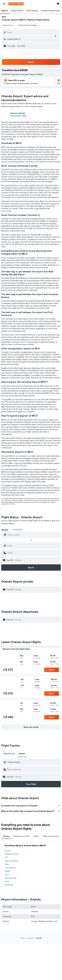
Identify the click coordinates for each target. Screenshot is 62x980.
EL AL (7, 875)
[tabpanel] (31, 865)
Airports (31, 938)
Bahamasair (9, 885)
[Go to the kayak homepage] (16, 4)
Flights (23, 938)
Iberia (7, 881)
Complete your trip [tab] (21, 836)
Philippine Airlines (11, 854)
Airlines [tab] (6, 836)
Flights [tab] (36, 836)
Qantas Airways (11, 878)
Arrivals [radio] (5, 530)
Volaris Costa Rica (11, 861)
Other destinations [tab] (51, 836)
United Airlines (10, 868)
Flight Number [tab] (9, 754)
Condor (8, 851)
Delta (7, 864)
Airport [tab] (22, 754)
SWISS (7, 871)
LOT (6, 857)
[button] (4, 4)
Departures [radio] (17, 530)
